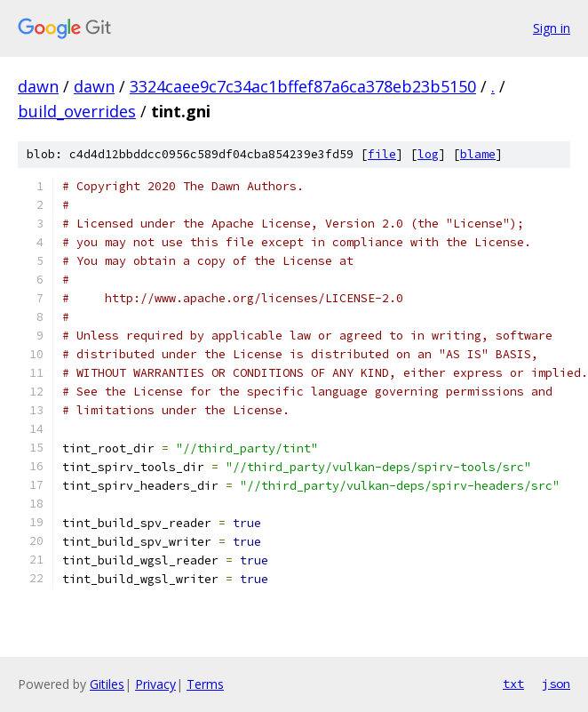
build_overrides (77, 111)
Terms (205, 684)
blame (478, 154)
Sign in (552, 28)
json (556, 684)
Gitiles (107, 684)
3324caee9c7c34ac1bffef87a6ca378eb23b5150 (303, 86)
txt (513, 684)
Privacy (155, 684)
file (382, 154)
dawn (38, 86)
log (428, 154)
